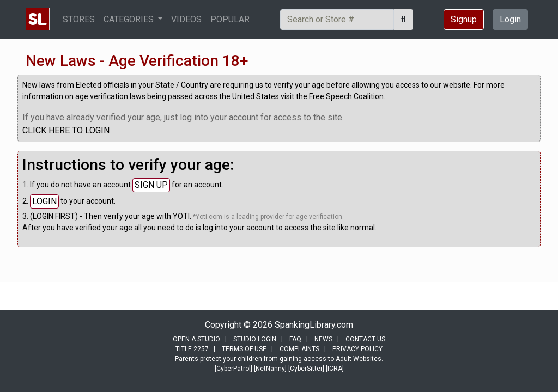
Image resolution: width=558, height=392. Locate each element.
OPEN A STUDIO (196, 339)
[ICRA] (335, 369)
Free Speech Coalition (346, 96)
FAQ (295, 339)
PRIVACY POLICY (357, 349)
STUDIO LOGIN (255, 339)
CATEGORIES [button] (130, 19)
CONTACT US (365, 339)
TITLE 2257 (192, 349)
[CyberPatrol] (233, 369)
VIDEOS (186, 19)
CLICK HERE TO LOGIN (66, 130)
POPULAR (230, 19)
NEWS (323, 339)
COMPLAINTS (299, 349)
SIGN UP (151, 185)
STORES (79, 19)
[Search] (337, 20)
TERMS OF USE (244, 349)
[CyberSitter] (306, 369)
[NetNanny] (270, 369)
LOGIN (44, 201)
